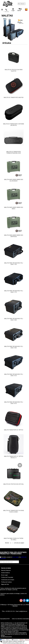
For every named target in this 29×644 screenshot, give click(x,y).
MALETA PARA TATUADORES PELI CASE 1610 (14, 403)
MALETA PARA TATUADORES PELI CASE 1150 (14, 264)
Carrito (20, 10)
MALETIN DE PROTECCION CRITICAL (14, 484)
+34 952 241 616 (10, 611)
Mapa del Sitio (5, 584)
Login (12, 10)
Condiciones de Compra (8, 580)
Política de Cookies (6, 582)
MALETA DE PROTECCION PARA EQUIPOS (14, 70)
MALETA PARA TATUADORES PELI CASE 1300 (14, 319)
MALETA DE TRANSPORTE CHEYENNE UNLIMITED (14, 125)
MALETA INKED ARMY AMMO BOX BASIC (14, 208)
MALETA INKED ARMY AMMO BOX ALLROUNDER (14, 180)
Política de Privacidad (7, 577)
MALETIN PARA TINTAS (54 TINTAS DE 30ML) (14, 539)
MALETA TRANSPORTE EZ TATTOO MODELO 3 (14, 457)
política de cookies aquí (15, 643)
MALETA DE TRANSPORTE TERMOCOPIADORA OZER (14, 152)
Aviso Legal (4, 575)
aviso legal (15, 557)
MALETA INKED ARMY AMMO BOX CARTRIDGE (14, 236)
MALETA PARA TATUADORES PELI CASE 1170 (14, 292)
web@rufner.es (23, 611)
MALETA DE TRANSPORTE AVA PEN (14, 97)
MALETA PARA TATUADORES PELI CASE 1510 (14, 375)
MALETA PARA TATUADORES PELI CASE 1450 (14, 347)
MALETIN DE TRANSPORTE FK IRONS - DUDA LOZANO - (14, 511)
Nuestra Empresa (6, 570)
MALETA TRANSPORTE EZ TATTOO (14, 430)
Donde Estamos (5, 573)
